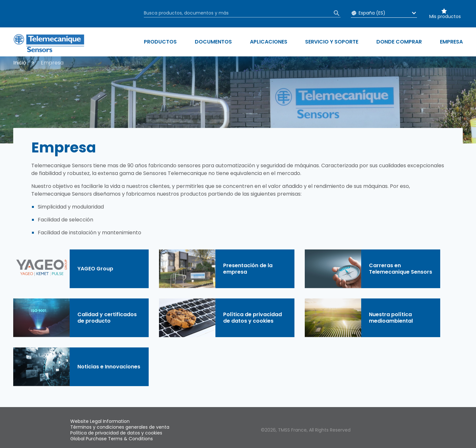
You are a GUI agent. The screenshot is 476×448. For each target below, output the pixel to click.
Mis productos (445, 16)
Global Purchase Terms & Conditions (112, 439)
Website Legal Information (100, 421)
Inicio (20, 63)
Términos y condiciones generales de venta (120, 427)
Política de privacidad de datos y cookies (116, 433)
